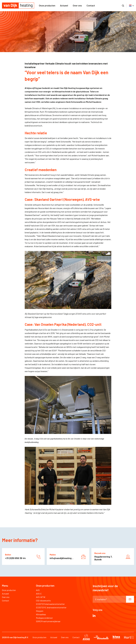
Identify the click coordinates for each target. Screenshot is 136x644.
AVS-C (39, 594)
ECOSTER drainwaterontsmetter (50, 604)
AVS (38, 590)
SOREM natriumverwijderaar (48, 621)
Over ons (77, 5)
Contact (91, 5)
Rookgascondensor (44, 618)
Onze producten (47, 5)
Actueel (64, 5)
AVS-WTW (41, 597)
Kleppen (40, 611)
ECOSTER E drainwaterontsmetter (51, 607)
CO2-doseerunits (43, 601)
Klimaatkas (41, 614)
